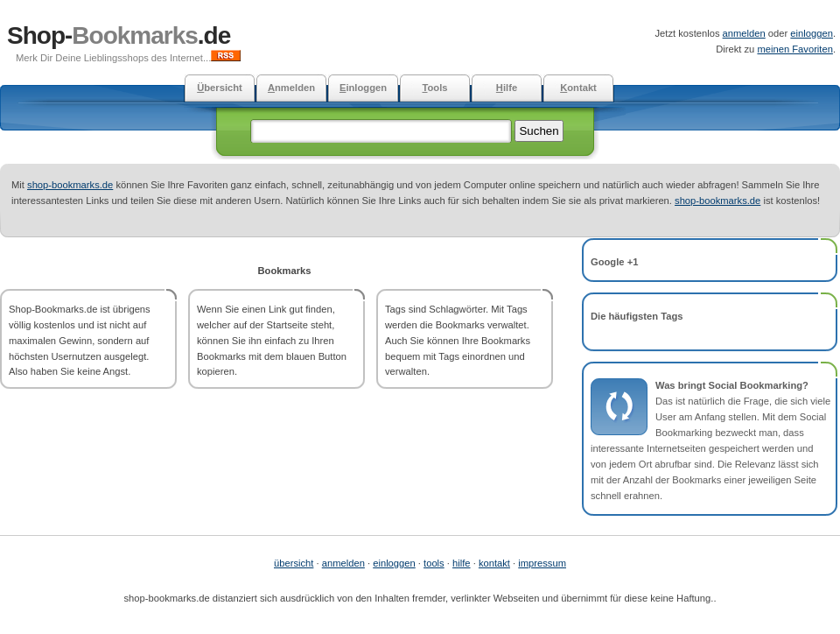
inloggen (363, 88)
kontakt (494, 563)
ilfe (507, 88)
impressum (542, 563)
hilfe (462, 563)
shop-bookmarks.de (70, 185)
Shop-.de (119, 35)
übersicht (294, 563)
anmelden (744, 33)
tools (434, 563)
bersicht (220, 88)
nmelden (291, 88)
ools (434, 88)
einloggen (812, 33)
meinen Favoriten (794, 49)
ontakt (578, 88)
